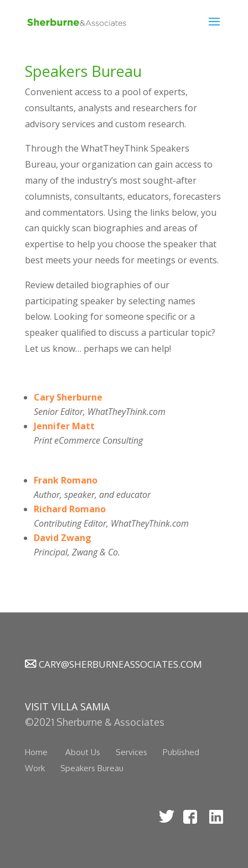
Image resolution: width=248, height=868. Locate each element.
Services (131, 752)
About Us (83, 752)
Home (36, 752)
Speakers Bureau (92, 768)
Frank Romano (66, 480)
